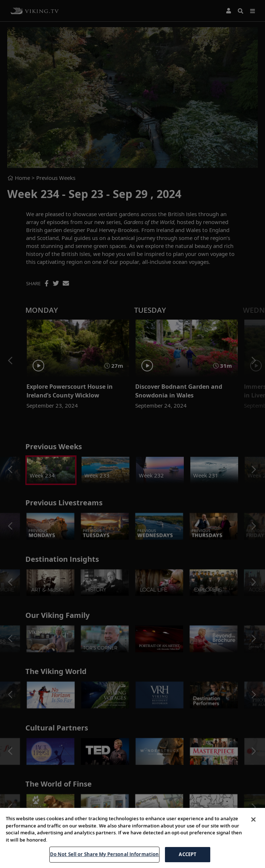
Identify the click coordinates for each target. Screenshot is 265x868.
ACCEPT (188, 854)
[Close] (253, 819)
